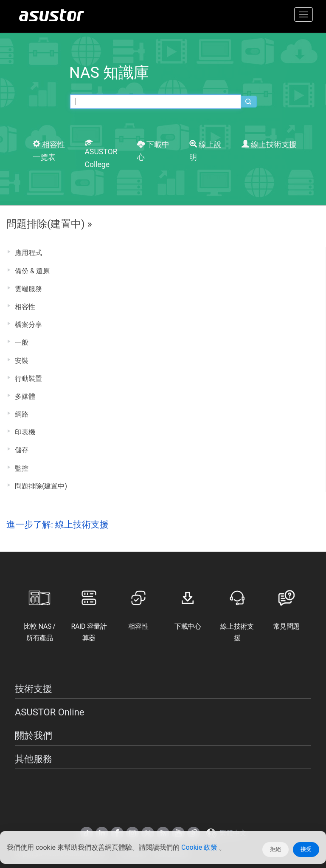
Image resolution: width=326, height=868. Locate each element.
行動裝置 (28, 379)
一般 (22, 342)
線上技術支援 (269, 145)
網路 (22, 414)
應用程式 (28, 253)
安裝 (22, 361)
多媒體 (25, 396)
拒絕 (275, 849)
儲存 (22, 450)
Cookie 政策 (200, 847)
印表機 (25, 432)
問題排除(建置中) (41, 486)
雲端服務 (28, 289)
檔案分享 (28, 325)
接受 (306, 849)
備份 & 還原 (32, 271)
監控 (22, 468)
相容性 (25, 307)
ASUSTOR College (101, 154)
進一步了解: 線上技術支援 (58, 525)
